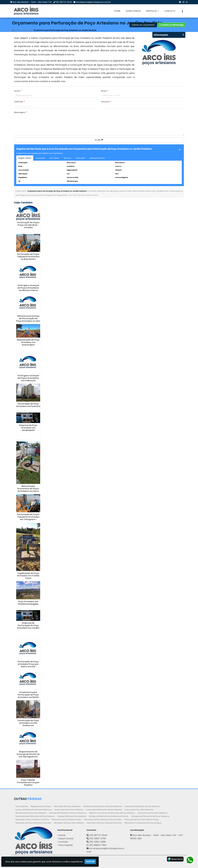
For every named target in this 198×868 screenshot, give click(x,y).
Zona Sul (67, 158)
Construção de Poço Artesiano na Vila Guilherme (28, 723)
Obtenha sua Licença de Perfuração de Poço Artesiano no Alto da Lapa (28, 320)
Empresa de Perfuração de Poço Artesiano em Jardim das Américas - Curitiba (28, 628)
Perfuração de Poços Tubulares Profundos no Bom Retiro (28, 257)
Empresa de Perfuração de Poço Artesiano (142, 806)
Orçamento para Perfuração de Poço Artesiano (35, 816)
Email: (105, 91)
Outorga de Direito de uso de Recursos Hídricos (109, 816)
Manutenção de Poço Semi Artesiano (31, 813)
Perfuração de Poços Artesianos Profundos (33, 823)
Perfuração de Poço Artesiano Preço (67, 820)
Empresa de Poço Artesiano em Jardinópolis (28, 428)
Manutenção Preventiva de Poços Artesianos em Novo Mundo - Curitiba (28, 490)
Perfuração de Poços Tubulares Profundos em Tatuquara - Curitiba (28, 518)
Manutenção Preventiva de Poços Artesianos (68, 813)
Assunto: (106, 102)
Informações (66, 845)
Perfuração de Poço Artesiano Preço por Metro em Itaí (28, 664)
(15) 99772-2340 (64, 2)
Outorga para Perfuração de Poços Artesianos (150, 816)
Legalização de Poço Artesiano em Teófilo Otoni (28, 576)
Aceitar (90, 862)
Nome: (18, 91)
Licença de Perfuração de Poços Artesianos (34, 810)
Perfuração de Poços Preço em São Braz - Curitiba (28, 225)
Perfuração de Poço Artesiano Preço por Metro (103, 820)
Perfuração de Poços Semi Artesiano (69, 823)
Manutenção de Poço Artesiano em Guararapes (28, 342)
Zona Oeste (54, 158)
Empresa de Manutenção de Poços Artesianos (103, 806)
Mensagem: (21, 112)
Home (117, 11)
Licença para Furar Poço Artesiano (69, 810)
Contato (170, 11)
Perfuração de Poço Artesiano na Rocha (32, 820)
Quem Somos (133, 11)
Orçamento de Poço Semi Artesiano (152, 813)
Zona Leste (80, 158)
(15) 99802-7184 (98, 845)
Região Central (25, 158)
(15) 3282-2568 (98, 842)
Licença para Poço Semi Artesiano (139, 810)
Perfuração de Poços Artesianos (67, 806)
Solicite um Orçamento (143, 25)
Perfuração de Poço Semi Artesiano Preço (142, 820)
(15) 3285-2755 (98, 839)
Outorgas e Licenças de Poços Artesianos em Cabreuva (28, 378)
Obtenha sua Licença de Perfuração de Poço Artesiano (112, 813)
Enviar (99, 140)
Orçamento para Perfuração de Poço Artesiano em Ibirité (28, 695)
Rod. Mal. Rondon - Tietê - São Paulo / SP (32, 2)
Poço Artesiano (22, 806)
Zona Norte (40, 158)
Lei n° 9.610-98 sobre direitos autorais (84, 195)
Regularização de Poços (41, 806)
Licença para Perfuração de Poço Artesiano (104, 810)
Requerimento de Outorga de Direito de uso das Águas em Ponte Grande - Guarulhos (28, 757)
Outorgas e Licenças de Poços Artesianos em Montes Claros (28, 288)
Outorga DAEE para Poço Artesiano (72, 816)
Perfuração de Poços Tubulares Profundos (104, 823)
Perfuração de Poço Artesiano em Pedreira (28, 405)
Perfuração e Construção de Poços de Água (143, 823)
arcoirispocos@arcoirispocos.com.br (93, 2)
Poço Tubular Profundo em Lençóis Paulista (28, 782)
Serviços (152, 11)
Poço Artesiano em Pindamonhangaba (28, 603)
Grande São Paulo (97, 158)
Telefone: (19, 102)
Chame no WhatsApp (171, 25)
